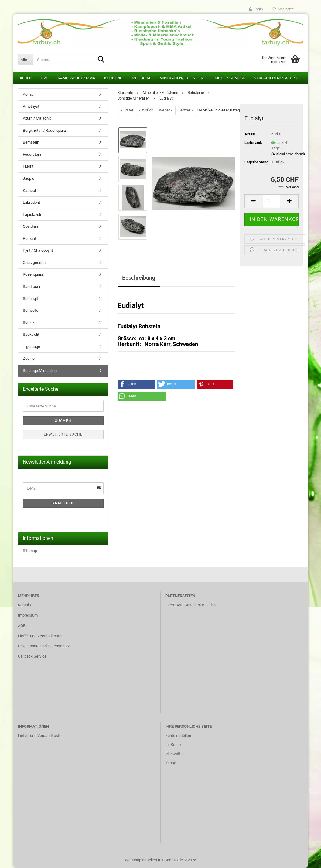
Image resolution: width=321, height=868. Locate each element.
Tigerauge (31, 347)
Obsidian (30, 226)
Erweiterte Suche (63, 434)
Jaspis (29, 178)
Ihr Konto (173, 745)
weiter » (166, 110)
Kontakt (25, 605)
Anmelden (63, 503)
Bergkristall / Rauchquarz (44, 130)
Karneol (29, 191)
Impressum (28, 615)
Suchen (63, 421)
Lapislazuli (32, 214)
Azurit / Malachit (37, 118)
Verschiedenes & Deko (276, 78)
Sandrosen (32, 286)
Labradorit (31, 202)
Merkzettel (283, 9)
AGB (22, 626)
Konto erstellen (178, 735)
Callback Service (32, 656)
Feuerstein (32, 154)
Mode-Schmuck (230, 78)
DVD (45, 78)
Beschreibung (139, 278)
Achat (28, 94)
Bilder (25, 78)
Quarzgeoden (34, 262)
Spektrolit (31, 334)
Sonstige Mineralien (40, 371)
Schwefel (31, 310)
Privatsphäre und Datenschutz (44, 646)
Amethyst (31, 106)
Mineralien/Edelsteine (183, 78)
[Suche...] (26, 60)
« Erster (127, 110)
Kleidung (113, 78)
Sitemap (30, 551)
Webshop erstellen (141, 860)
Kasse (171, 763)
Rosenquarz (33, 274)
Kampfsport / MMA (76, 78)
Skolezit (30, 323)
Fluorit (28, 166)
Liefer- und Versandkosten (41, 636)
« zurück (146, 110)
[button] (254, 201)
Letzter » (186, 110)
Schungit (30, 299)
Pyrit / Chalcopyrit (38, 250)
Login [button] (256, 9)
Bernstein (31, 142)
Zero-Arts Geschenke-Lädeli (191, 605)
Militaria (141, 78)
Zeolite (29, 358)
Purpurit (29, 238)
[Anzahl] (272, 201)
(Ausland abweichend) (288, 154)
